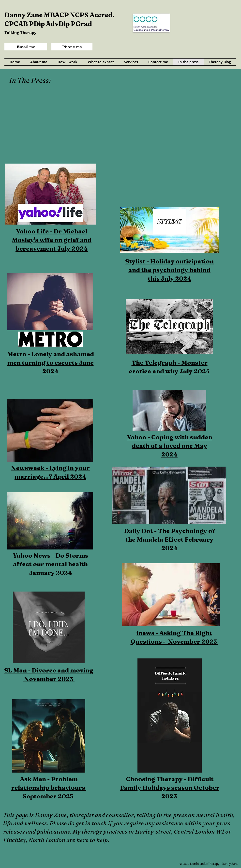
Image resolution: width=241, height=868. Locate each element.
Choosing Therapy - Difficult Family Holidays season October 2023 (170, 788)
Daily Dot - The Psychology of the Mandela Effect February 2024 (169, 539)
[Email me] (26, 47)
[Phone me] (72, 47)
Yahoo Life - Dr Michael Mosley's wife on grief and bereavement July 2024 (52, 240)
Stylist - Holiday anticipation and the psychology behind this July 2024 (169, 270)
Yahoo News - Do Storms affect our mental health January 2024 (51, 564)
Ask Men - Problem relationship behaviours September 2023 (49, 788)
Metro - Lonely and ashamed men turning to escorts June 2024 (51, 363)
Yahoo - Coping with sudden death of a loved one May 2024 (170, 446)
